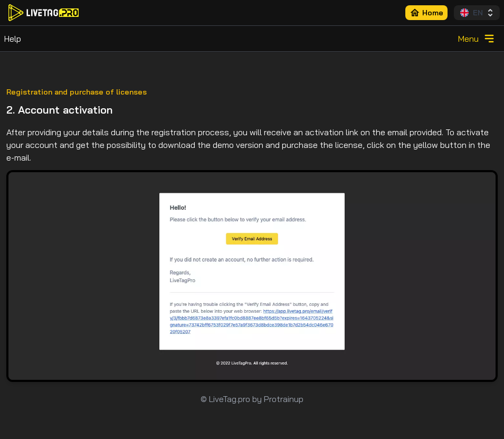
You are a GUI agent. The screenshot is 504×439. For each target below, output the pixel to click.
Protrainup (284, 399)
